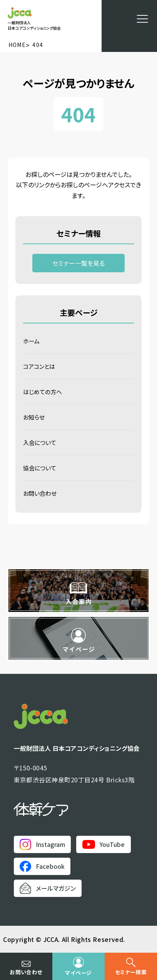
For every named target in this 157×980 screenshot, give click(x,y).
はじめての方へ (43, 392)
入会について (40, 442)
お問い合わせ (40, 493)
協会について (40, 468)
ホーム (31, 341)
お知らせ (34, 417)
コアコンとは (39, 366)
